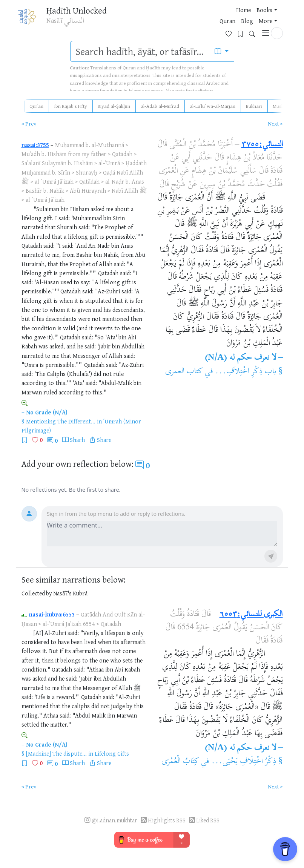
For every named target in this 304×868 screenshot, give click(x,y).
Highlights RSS (167, 820)
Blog (190, 18)
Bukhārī (254, 106)
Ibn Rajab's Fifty (71, 106)
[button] (277, 18)
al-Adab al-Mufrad (160, 106)
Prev (31, 123)
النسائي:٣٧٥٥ (262, 145)
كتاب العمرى (184, 372)
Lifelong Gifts (112, 753)
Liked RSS (208, 820)
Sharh (77, 440)
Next (273, 123)
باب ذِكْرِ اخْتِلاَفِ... (246, 372)
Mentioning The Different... (61, 421)
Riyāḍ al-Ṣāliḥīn (114, 106)
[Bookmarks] (243, 18)
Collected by (37, 593)
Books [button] (144, 18)
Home (123, 18)
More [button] (208, 18)
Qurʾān (36, 106)
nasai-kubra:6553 (52, 614)
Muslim (280, 106)
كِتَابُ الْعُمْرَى (180, 762)
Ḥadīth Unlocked (77, 11)
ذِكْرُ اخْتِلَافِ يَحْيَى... (244, 762)
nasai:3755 (35, 145)
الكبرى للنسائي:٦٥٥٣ (251, 615)
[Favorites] (231, 18)
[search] (140, 51)
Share (104, 440)
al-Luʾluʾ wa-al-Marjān (213, 106)
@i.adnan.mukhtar (114, 820)
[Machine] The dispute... (56, 753)
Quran (170, 18)
